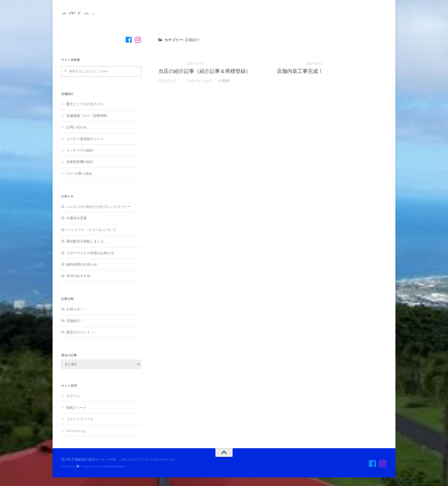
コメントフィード (80, 428)
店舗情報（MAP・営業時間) (87, 124)
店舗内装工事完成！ (300, 80)
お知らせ (165, 72)
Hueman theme (114, 475)
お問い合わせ (77, 136)
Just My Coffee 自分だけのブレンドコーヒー (98, 215)
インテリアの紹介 (80, 159)
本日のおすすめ (78, 284)
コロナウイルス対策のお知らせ (90, 261)
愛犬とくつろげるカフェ (87, 112)
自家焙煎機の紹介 (80, 170)
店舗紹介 (179, 72)
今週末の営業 (77, 227)
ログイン (73, 404)
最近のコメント (78, 341)
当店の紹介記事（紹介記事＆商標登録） (205, 80)
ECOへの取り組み (79, 182)
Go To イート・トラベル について (91, 238)
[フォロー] (129, 48)
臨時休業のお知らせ (82, 273)
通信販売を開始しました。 (87, 250)
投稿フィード (77, 416)
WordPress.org (76, 439)
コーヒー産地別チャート (85, 147)
